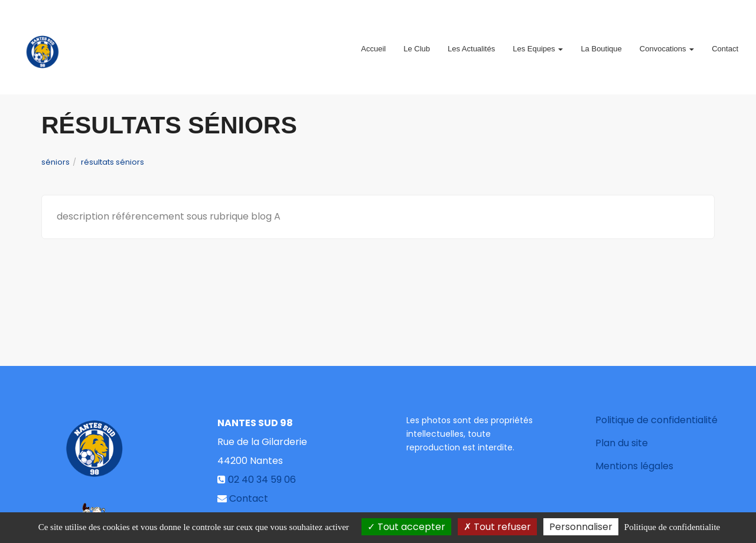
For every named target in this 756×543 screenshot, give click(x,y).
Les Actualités (471, 44)
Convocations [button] (667, 44)
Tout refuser (497, 527)
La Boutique (601, 44)
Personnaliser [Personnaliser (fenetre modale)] (581, 527)
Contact (725, 44)
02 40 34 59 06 (262, 480)
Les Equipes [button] (538, 44)
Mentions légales (634, 466)
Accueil (373, 44)
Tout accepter (406, 527)
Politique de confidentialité (656, 420)
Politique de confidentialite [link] (672, 527)
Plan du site (622, 443)
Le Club (417, 44)
